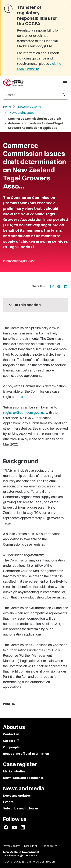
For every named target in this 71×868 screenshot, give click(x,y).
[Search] (35, 95)
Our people (11, 747)
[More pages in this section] (35, 305)
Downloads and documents (23, 778)
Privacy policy (11, 846)
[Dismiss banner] (65, 7)
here (19, 397)
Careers (11, 741)
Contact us (11, 734)
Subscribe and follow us (21, 808)
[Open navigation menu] (65, 81)
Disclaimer (31, 846)
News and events (29, 107)
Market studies (14, 771)
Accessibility (49, 846)
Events (8, 802)
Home (7, 107)
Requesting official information (26, 754)
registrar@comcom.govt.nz (24, 413)
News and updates (22, 113)
